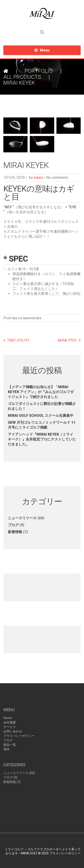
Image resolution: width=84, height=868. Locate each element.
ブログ (13, 525)
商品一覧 (10, 745)
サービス (10, 727)
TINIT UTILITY (18, 340)
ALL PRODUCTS (22, 77)
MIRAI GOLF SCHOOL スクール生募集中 (41, 416)
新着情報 (15, 532)
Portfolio (39, 71)
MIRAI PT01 (67, 340)
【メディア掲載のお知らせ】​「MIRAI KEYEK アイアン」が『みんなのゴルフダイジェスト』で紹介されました (41, 392)
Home (8, 718)
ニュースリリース (22, 518)
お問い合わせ (13, 731)
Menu (45, 50)
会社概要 (10, 722)
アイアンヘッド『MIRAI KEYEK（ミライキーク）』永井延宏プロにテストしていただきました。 (42, 439)
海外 (6, 749)
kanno (38, 178)
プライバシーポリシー (19, 736)
